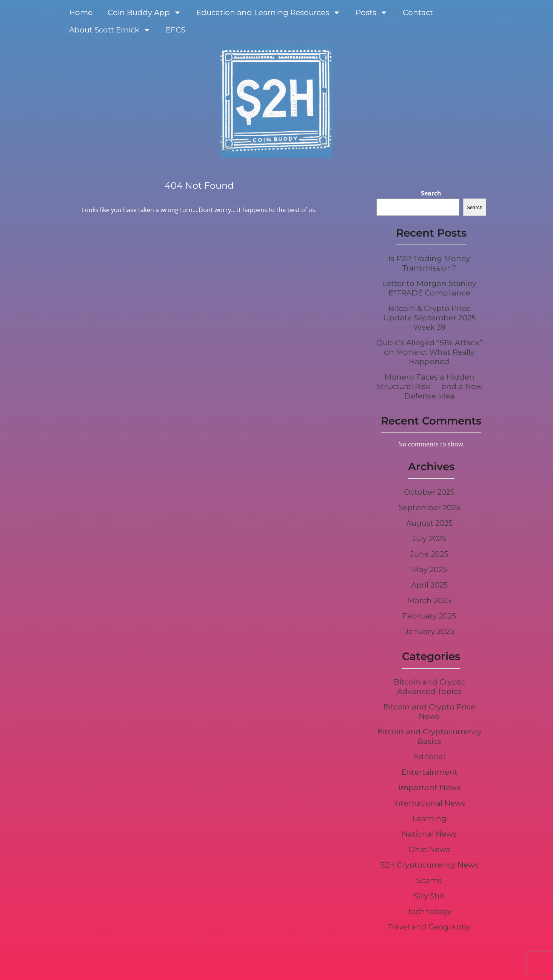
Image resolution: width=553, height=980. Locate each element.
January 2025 (429, 631)
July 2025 (429, 538)
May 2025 (429, 569)
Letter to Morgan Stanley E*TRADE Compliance (429, 288)
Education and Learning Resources (268, 12)
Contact (418, 12)
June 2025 (429, 554)
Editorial (429, 757)
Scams (429, 880)
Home (81, 12)
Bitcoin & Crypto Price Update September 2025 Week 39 (429, 318)
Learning (429, 818)
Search (431, 193)
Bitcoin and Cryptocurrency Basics (429, 736)
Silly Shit (429, 896)
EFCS (176, 30)
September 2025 (429, 508)
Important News (429, 788)
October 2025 (429, 492)
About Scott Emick (110, 30)
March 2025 (429, 600)
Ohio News (429, 849)
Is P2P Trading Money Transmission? (429, 263)
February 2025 (429, 616)
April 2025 (429, 585)
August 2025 (429, 523)
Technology (429, 911)
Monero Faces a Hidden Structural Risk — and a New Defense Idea (429, 386)
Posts (372, 12)
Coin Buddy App (144, 12)
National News (429, 834)
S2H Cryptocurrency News (429, 865)
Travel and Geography (429, 927)
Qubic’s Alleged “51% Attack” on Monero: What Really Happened (429, 352)
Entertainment (429, 772)
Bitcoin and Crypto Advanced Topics (429, 687)
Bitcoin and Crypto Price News (429, 712)
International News (429, 803)
